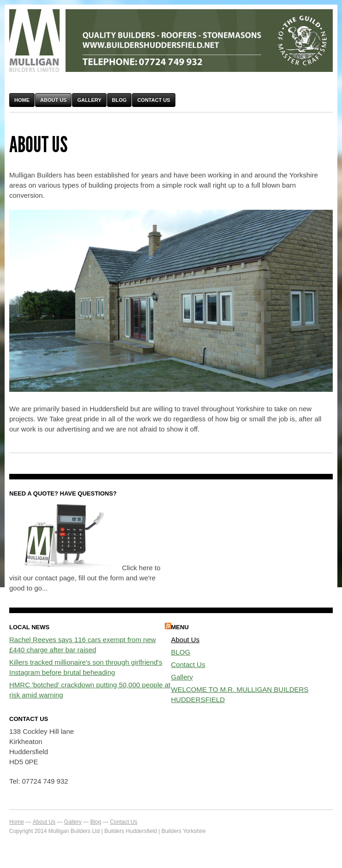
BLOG (181, 652)
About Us (53, 100)
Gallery (89, 100)
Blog (120, 100)
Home (22, 100)
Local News (29, 627)
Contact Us (153, 100)
